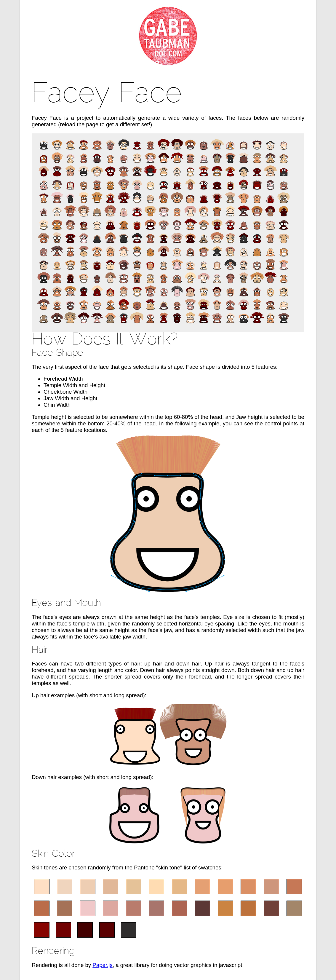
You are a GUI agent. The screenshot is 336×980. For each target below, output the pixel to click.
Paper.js (102, 965)
